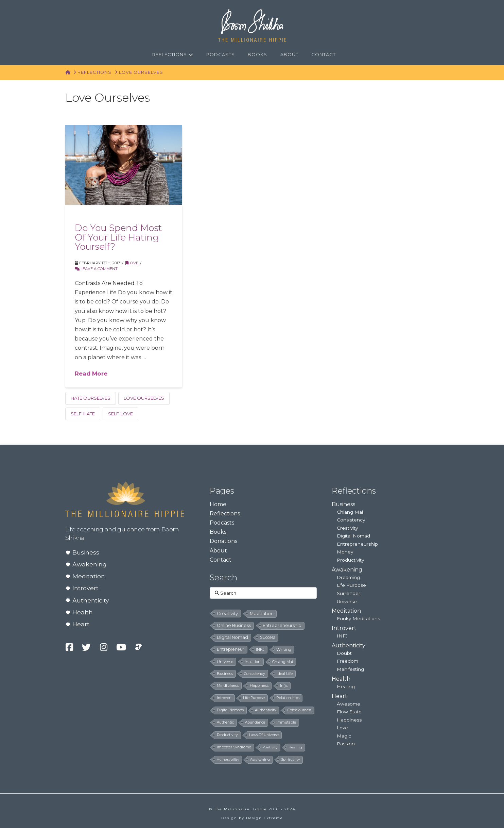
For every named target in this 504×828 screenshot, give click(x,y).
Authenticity (91, 600)
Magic (344, 736)
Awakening (90, 564)
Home (218, 504)
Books (218, 532)
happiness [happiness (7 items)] (259, 686)
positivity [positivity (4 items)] (270, 747)
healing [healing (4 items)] (295, 747)
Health (83, 612)
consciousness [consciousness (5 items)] (299, 710)
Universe (347, 601)
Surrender (349, 593)
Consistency (351, 520)
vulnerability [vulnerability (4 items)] (228, 759)
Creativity (347, 528)
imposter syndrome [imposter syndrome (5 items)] (234, 747)
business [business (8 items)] (225, 674)
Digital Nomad (353, 536)
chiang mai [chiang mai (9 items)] (283, 662)
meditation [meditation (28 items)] (262, 614)
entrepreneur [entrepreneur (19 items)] (231, 649)
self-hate (83, 414)
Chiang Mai (350, 512)
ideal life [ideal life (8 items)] (285, 674)
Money (345, 552)
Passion (346, 744)
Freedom (347, 661)
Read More (91, 374)
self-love (120, 414)
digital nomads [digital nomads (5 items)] (230, 710)
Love (132, 263)
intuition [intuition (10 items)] (253, 662)
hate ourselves (91, 398)
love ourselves (144, 398)
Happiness (349, 720)
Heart (81, 624)
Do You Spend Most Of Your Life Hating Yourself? (118, 237)
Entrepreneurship (357, 544)
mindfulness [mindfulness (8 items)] (228, 685)
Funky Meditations (358, 618)
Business (86, 552)
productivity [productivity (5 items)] (227, 735)
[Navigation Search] (350, 55)
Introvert (85, 588)
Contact (221, 560)
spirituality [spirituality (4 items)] (290, 759)
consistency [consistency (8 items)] (255, 674)
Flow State (349, 712)
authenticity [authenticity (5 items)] (266, 710)
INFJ (342, 636)
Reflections (225, 514)
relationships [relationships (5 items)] (288, 698)
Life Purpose (351, 585)
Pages (222, 491)
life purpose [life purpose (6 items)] (254, 698)
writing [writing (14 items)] (284, 649)
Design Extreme (265, 818)
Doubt (344, 653)
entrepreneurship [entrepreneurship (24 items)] (282, 625)
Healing (346, 686)
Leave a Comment (96, 269)
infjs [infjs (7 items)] (284, 686)
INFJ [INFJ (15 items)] (260, 649)
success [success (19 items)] (268, 637)
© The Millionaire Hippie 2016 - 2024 (252, 809)
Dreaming (348, 577)
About (218, 551)
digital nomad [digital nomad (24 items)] (232, 637)
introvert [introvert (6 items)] (224, 698)
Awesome (349, 704)
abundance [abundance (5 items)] (255, 722)
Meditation (89, 576)
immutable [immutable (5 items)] (286, 722)
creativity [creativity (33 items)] (227, 613)
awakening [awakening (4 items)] (260, 759)
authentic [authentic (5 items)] (225, 722)
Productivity (350, 560)
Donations (223, 541)
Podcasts (222, 523)
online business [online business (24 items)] (234, 625)
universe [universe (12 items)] (225, 662)
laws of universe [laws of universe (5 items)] (264, 735)
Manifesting (350, 669)
